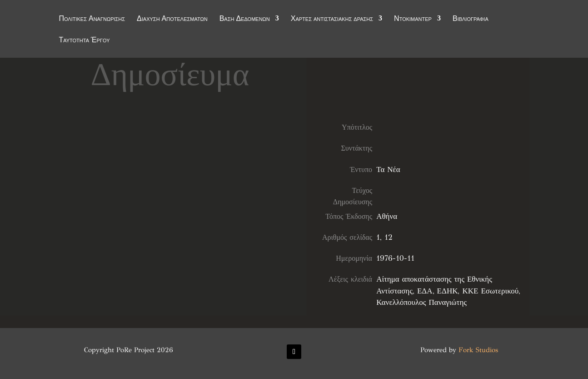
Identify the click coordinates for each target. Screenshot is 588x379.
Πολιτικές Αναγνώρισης (92, 19)
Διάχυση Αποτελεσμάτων (172, 19)
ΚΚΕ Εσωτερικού (490, 291)
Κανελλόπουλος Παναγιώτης (421, 302)
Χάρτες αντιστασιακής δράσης (332, 19)
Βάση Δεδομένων (245, 19)
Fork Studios (478, 350)
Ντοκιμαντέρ (413, 19)
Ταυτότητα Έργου (84, 40)
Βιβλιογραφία (471, 19)
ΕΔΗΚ (448, 291)
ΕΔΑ (425, 291)
